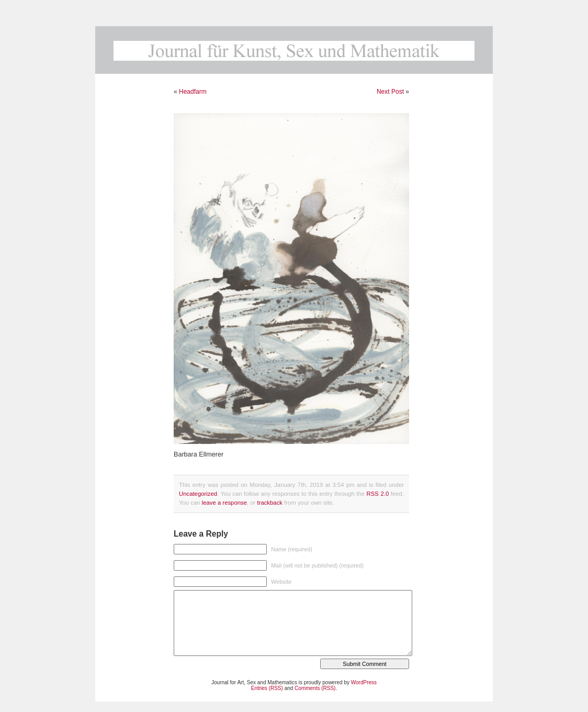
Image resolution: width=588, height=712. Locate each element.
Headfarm (193, 92)
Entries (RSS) (267, 688)
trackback (269, 503)
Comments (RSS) (315, 688)
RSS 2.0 (378, 494)
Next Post (390, 92)
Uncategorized (198, 494)
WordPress (364, 682)
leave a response (224, 503)
